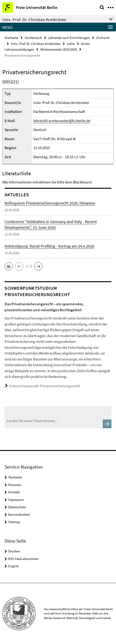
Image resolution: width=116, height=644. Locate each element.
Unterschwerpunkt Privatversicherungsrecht (45, 386)
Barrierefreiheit (19, 514)
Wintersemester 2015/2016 (59, 49)
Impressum (16, 500)
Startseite (11, 38)
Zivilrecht (103, 38)
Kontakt (14, 492)
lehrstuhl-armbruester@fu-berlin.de (62, 121)
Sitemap (14, 522)
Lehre (71, 44)
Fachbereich (33, 38)
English (13, 566)
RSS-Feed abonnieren (23, 559)
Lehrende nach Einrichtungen (69, 38)
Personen (15, 485)
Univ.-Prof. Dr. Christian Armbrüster (36, 44)
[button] (9, 266)
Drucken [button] (14, 551)
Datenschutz (17, 507)
